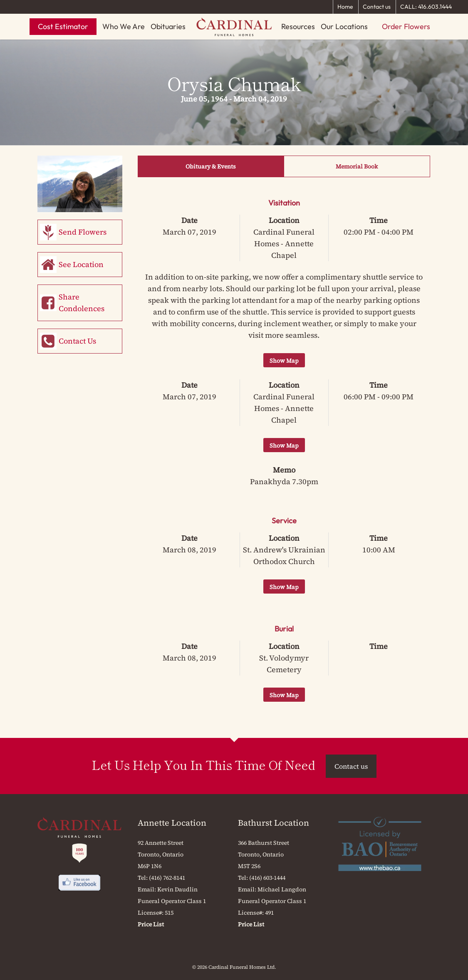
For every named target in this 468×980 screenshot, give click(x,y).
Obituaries (168, 26)
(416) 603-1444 (267, 878)
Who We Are (124, 26)
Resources (298, 26)
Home (345, 7)
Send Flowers (83, 232)
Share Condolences (82, 303)
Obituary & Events (211, 166)
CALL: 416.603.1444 (426, 7)
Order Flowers (406, 26)
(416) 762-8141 (167, 878)
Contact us (377, 7)
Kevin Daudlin (177, 889)
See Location (81, 264)
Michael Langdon (282, 889)
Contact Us (77, 341)
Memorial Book (357, 166)
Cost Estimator (63, 26)
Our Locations (344, 26)
